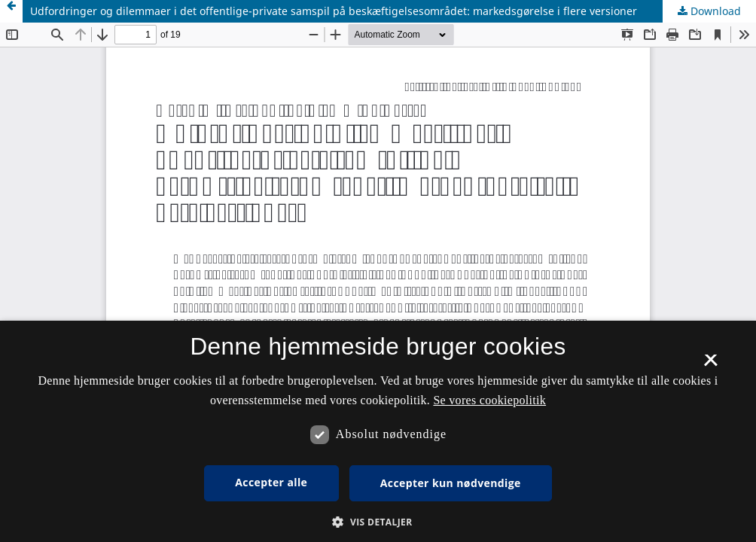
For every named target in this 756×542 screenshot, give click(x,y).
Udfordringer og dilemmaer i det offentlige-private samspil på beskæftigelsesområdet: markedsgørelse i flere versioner (334, 11)
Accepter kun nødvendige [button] (451, 483)
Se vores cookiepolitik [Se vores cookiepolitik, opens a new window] (489, 400)
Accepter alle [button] (271, 482)
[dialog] (378, 431)
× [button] (710, 365)
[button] (378, 522)
